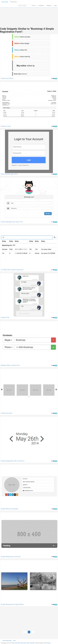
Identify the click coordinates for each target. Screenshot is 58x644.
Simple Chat (5, 317)
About (28, 643)
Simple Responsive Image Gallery (12, 604)
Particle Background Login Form (12, 222)
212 (53, 270)
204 (53, 365)
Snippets (42, 6)
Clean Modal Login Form (9, 174)
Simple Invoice (6, 126)
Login (55, 6)
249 (53, 126)
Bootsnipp (5, 2)
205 (53, 318)
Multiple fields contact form (10, 365)
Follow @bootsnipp (7, 641)
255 (53, 78)
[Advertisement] (29, 14)
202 (53, 413)
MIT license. (48, 643)
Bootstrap (14, 1)
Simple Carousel (6, 413)
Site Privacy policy (22, 643)
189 (53, 604)
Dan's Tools (15, 643)
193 (53, 509)
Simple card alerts (7, 78)
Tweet (14, 641)
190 (53, 557)
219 (53, 174)
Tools (34, 6)
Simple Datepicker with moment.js (13, 461)
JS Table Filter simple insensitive (12, 270)
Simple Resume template (9, 509)
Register (49, 6)
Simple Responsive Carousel (11, 557)
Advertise (32, 643)
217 (53, 222)
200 (53, 461)
